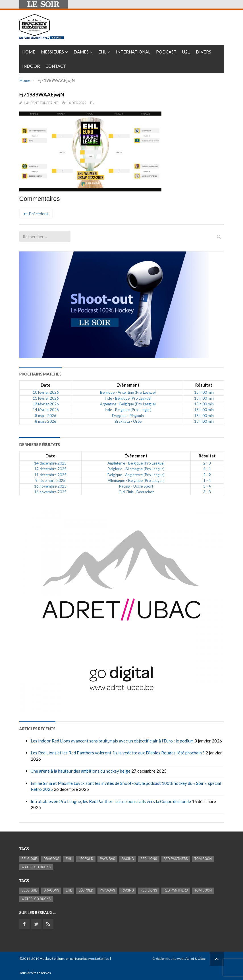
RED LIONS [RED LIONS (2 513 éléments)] (149, 859)
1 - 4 (207, 480)
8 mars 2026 (46, 416)
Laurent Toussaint (41, 103)
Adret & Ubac (195, 959)
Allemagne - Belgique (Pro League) (136, 480)
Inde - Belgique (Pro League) (128, 398)
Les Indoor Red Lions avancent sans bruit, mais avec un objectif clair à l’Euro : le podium (112, 741)
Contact (56, 66)
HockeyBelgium (52, 959)
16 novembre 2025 (50, 486)
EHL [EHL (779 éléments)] (69, 859)
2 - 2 (207, 475)
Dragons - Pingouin (128, 416)
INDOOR (31, 66)
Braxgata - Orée (128, 421)
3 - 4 (207, 486)
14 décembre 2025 (50, 463)
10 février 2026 (46, 392)
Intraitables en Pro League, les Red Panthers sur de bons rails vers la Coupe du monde (111, 801)
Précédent (36, 214)
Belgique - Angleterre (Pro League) (136, 475)
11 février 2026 (46, 398)
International (133, 52)
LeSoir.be (102, 959)
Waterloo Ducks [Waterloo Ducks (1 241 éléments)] (36, 867)
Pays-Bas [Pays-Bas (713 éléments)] (107, 859)
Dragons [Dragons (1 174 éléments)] (51, 859)
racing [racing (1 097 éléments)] (128, 859)
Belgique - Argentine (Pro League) (128, 392)
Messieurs (52, 52)
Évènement (128, 385)
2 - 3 (207, 463)
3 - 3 (207, 492)
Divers (203, 52)
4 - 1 (207, 469)
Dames (81, 52)
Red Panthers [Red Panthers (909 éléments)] (176, 859)
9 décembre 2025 (50, 480)
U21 (186, 52)
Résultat (204, 385)
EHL (102, 52)
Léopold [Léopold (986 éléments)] (86, 859)
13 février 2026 (46, 404)
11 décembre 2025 (50, 475)
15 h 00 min (204, 392)
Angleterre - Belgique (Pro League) (136, 463)
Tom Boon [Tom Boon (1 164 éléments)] (203, 859)
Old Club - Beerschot (136, 492)
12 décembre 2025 (50, 469)
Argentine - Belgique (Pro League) (128, 404)
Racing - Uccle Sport (136, 486)
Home (29, 52)
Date (46, 385)
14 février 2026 (46, 410)
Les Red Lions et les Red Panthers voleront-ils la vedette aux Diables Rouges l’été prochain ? (118, 753)
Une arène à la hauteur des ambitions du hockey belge (81, 771)
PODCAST (166, 52)
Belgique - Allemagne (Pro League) (136, 469)
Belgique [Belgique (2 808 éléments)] (29, 859)
